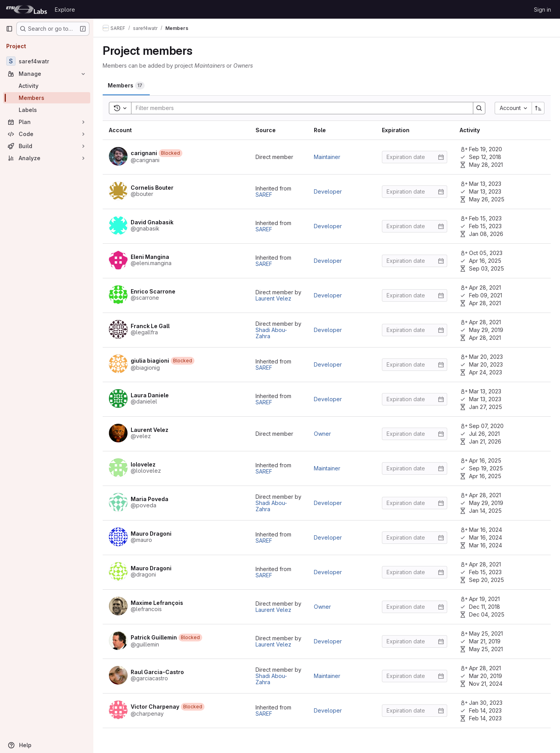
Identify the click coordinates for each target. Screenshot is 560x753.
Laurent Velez (273, 298)
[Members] (47, 98)
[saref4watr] (47, 61)
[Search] (298, 108)
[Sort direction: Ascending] (538, 108)
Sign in (542, 10)
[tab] (126, 86)
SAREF (264, 195)
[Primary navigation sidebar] (9, 29)
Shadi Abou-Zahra (271, 333)
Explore (65, 10)
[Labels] (47, 110)
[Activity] (47, 86)
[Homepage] (26, 9)
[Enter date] (415, 157)
